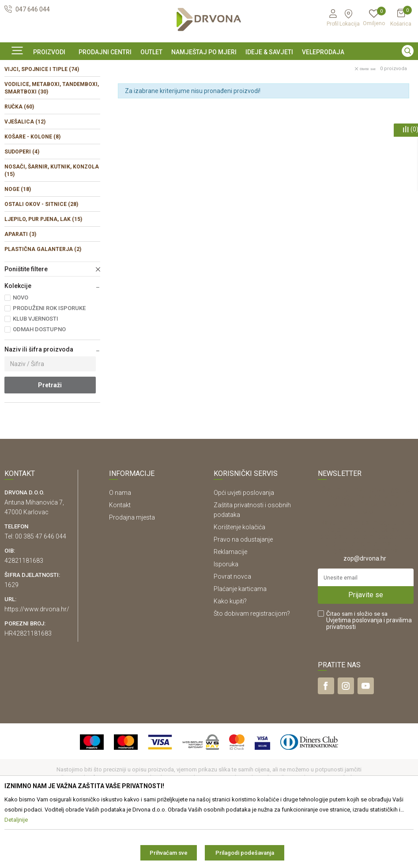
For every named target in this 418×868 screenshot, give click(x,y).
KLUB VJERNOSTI (36, 379)
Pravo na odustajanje (243, 599)
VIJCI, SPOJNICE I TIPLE (42, 129)
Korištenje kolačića (239, 587)
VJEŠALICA (25, 182)
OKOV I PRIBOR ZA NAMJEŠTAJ (75, 88)
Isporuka (226, 624)
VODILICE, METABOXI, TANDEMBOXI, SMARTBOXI (52, 148)
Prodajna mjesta (132, 577)
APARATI (20, 294)
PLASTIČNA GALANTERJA (43, 309)
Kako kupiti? (230, 661)
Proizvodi (16, 88)
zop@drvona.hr (365, 618)
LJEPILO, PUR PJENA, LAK (43, 279)
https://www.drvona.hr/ (37, 669)
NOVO (21, 357)
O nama (120, 553)
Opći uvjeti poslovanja (244, 553)
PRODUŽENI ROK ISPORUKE (49, 368)
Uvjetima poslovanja (354, 680)
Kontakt (120, 565)
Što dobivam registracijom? (252, 673)
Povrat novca (232, 636)
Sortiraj (345, 107)
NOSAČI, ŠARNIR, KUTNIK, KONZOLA (52, 230)
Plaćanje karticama (240, 649)
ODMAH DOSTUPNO (39, 389)
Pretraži (50, 445)
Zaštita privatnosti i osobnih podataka (252, 570)
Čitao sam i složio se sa (369, 680)
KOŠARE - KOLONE (32, 197)
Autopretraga (306, 107)
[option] (209, 67)
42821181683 (24, 621)
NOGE (18, 249)
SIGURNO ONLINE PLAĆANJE (208, 68)
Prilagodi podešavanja (245, 853)
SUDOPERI (22, 212)
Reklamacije (230, 612)
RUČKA (19, 167)
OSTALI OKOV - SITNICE (41, 264)
